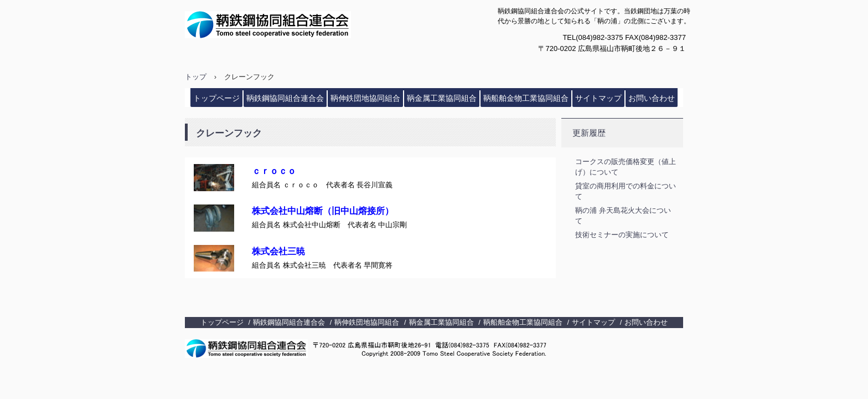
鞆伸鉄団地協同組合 (365, 98)
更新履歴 (589, 133)
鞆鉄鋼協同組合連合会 (294, 25)
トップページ (216, 98)
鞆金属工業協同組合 (442, 98)
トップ (196, 77)
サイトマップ (598, 98)
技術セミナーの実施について (622, 235)
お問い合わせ (652, 98)
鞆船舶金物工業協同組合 (526, 98)
